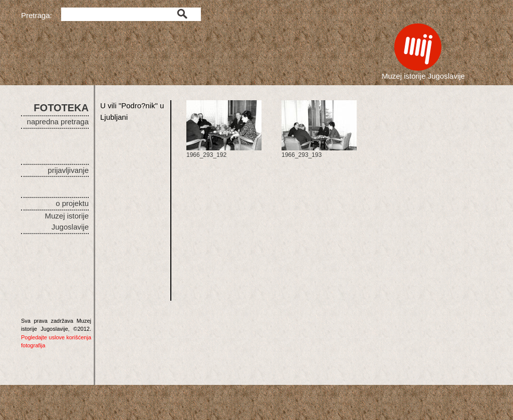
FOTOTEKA (61, 108)
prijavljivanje (68, 170)
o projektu (72, 203)
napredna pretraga (58, 122)
